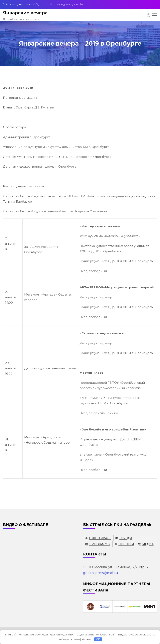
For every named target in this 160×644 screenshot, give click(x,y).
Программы (100, 544)
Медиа (148, 544)
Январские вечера (25, 13)
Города (126, 538)
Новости (126, 544)
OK (98, 639)
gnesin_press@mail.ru (101, 573)
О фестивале (100, 538)
